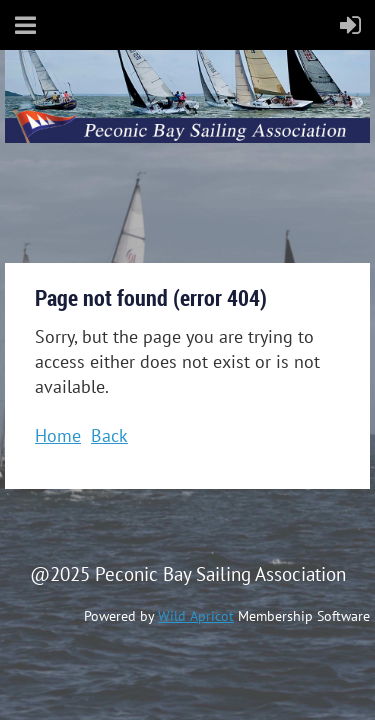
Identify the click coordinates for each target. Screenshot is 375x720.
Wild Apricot (196, 616)
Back (109, 435)
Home (58, 435)
